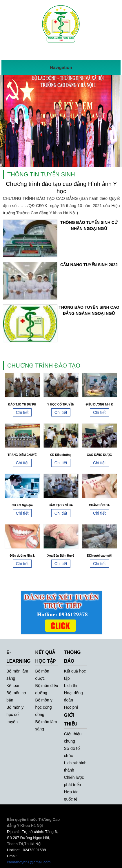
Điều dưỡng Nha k (22, 556)
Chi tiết (22, 412)
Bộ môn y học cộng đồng (44, 707)
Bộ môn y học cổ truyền (15, 714)
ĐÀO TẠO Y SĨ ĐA (61, 505)
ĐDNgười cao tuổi (100, 556)
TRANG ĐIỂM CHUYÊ (22, 455)
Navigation (61, 67)
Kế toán (13, 686)
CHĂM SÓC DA (99, 505)
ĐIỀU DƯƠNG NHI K (99, 404)
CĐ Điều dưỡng (61, 455)
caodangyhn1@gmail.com (29, 862)
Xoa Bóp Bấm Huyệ (61, 556)
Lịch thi (71, 686)
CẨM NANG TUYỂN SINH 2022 (89, 265)
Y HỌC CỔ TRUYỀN (61, 404)
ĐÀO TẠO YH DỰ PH (22, 404)
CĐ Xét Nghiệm (22, 505)
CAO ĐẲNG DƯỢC (99, 455)
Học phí (71, 707)
